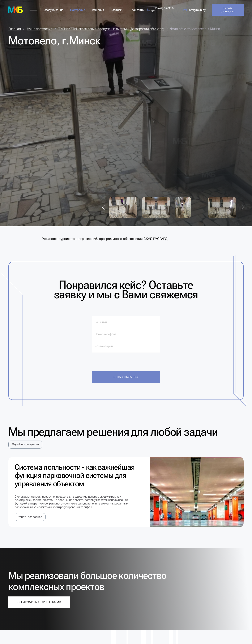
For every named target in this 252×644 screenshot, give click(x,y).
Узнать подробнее (30, 517)
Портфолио (78, 10)
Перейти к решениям (25, 444)
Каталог (116, 10)
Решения (98, 10)
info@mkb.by (194, 10)
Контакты (138, 10)
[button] (103, 207)
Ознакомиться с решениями (39, 602)
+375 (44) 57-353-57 (160, 10)
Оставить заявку (126, 377)
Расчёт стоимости (228, 10)
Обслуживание (54, 10)
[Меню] (33, 10)
